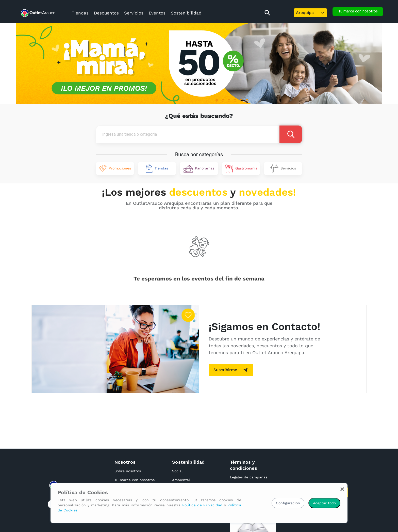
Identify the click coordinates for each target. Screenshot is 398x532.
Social (177, 471)
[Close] (342, 489)
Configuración (288, 503)
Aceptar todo (324, 503)
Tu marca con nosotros (135, 480)
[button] (217, 100)
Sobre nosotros (128, 471)
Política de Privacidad (202, 505)
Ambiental (181, 480)
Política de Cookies (83, 492)
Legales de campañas (249, 477)
